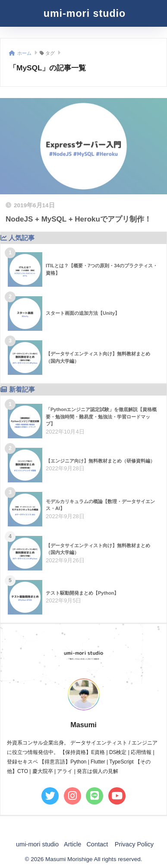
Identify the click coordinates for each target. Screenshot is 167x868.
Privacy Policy (134, 844)
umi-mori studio (85, 13)
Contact (97, 844)
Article (72, 844)
